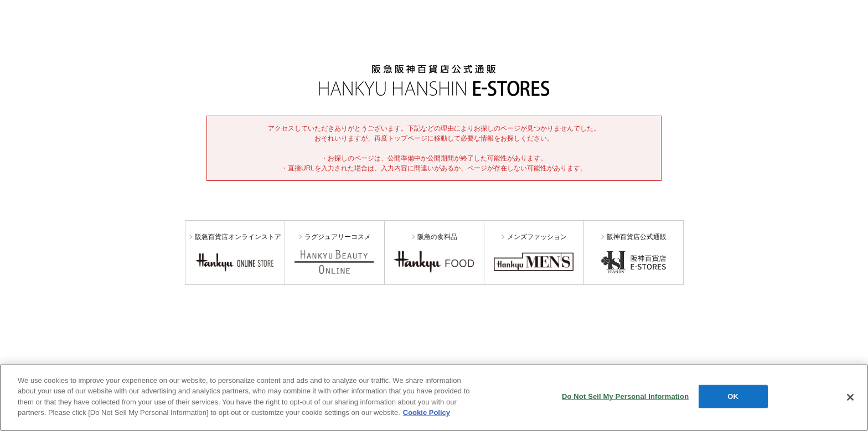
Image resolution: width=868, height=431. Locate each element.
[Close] (850, 397)
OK (733, 396)
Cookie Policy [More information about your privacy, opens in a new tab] (427, 412)
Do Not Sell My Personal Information (625, 396)
